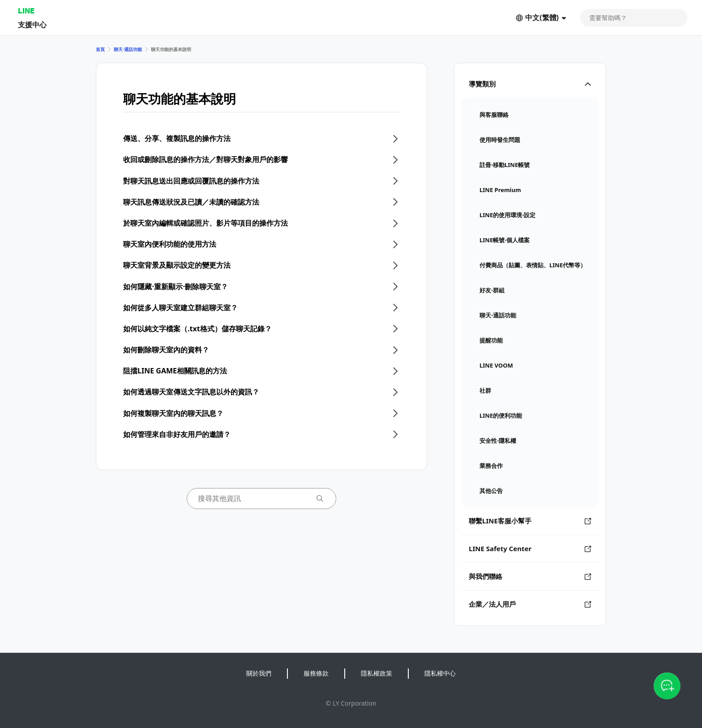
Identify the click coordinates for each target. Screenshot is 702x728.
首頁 (100, 49)
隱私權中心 (440, 673)
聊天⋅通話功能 (128, 49)
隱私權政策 (377, 673)
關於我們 (259, 673)
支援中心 (32, 24)
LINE (26, 11)
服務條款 (316, 673)
